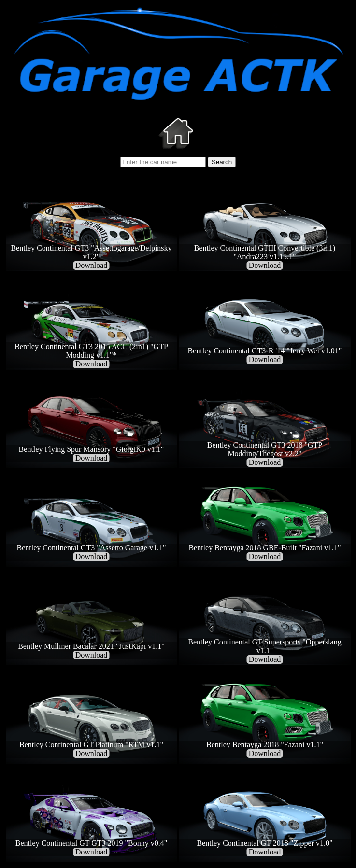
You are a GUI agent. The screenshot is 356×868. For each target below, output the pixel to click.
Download (92, 265)
